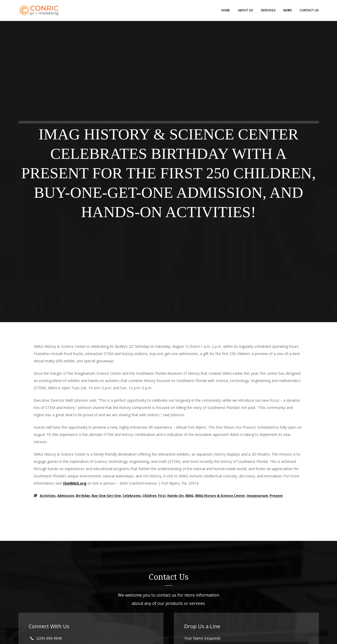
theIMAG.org (75, 483)
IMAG (189, 496)
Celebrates (132, 496)
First (162, 496)
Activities (48, 496)
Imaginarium (257, 496)
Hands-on (175, 496)
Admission (66, 496)
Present (276, 496)
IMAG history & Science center (220, 496)
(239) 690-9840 (49, 638)
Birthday (83, 496)
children (149, 496)
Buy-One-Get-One (106, 496)
